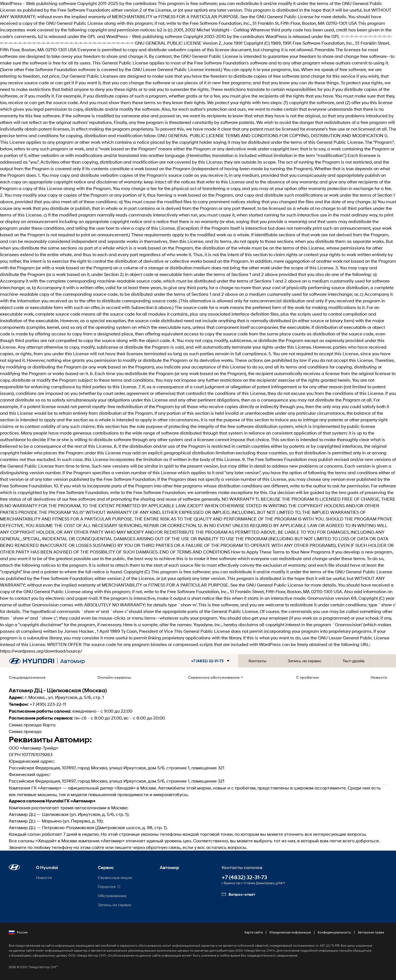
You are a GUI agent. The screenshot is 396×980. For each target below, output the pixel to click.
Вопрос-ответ (238, 894)
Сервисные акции (115, 877)
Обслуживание (112, 896)
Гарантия (107, 887)
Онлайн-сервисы (114, 677)
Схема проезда (25, 725)
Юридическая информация (290, 932)
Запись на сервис (305, 661)
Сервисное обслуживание (216, 677)
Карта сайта (254, 932)
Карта (49, 725)
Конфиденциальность (334, 932)
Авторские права (371, 932)
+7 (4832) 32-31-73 (244, 877)
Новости (379, 677)
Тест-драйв (354, 661)
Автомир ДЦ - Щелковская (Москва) (58, 690)
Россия (18, 932)
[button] (215, 661)
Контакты (258, 661)
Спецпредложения (27, 677)
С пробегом (307, 677)
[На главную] (32, 661)
